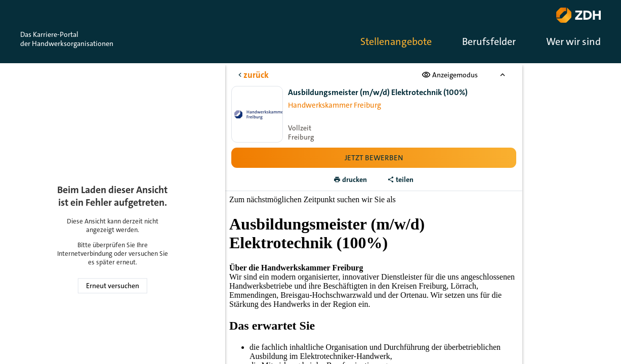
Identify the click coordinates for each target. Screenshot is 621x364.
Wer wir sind (573, 41)
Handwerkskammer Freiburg (335, 105)
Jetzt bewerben (374, 158)
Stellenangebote (396, 41)
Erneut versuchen (113, 286)
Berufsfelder (489, 41)
